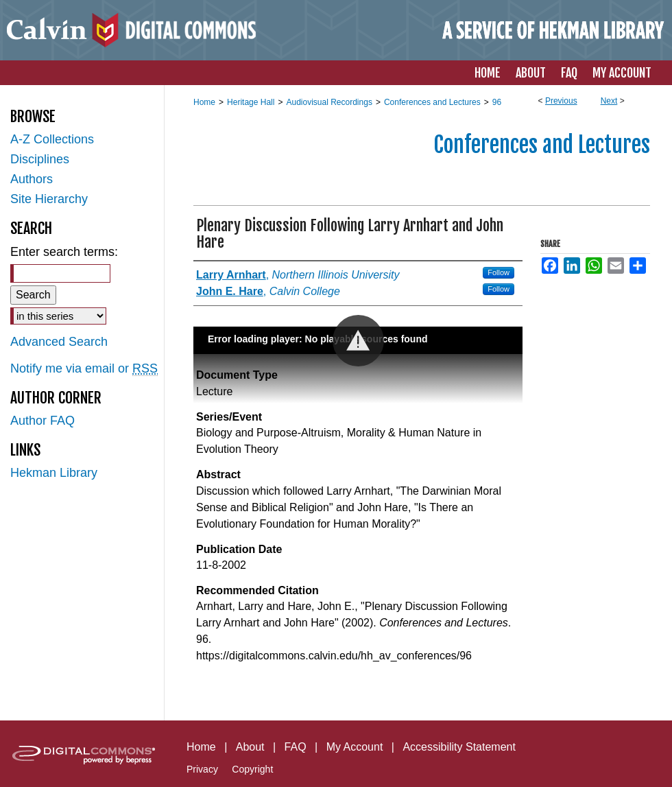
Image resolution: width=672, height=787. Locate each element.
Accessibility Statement (459, 747)
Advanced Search (59, 342)
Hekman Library (54, 473)
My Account (355, 747)
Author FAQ (43, 421)
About (250, 747)
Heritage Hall (251, 102)
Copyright (252, 769)
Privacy (202, 769)
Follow (499, 272)
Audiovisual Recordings (329, 102)
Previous (561, 101)
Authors (32, 179)
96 (497, 102)
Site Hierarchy (49, 199)
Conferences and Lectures (432, 102)
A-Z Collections (52, 139)
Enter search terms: (64, 252)
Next (609, 101)
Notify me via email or (84, 369)
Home (204, 102)
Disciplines (40, 159)
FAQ (296, 747)
